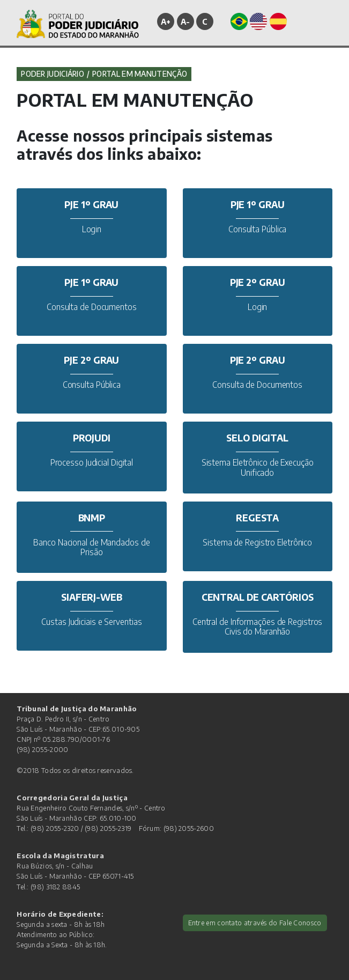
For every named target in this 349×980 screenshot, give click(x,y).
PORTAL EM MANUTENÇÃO (140, 74)
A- (185, 21)
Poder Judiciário (53, 74)
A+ (166, 21)
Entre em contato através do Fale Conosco (255, 923)
